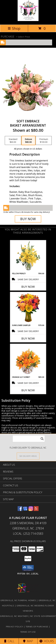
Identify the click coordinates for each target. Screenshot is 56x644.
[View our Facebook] (20, 510)
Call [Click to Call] (9, 641)
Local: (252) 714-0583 (28, 534)
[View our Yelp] (36, 510)
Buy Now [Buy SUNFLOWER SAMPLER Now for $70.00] (28, 338)
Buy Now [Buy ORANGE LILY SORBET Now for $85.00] (28, 390)
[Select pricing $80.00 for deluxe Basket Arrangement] (28, 141)
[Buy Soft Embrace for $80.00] (28, 219)
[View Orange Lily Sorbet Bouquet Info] (28, 360)
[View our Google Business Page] (25, 510)
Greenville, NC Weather (14, 616)
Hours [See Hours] (47, 641)
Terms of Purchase (37, 627)
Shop (14, 28)
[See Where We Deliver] (28, 456)
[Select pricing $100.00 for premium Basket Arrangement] (44, 141)
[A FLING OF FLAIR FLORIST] (28, 20)
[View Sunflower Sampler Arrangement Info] (28, 308)
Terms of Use (28, 632)
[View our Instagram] (31, 510)
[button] (28, 568)
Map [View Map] (28, 641)
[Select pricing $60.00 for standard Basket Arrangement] (13, 141)
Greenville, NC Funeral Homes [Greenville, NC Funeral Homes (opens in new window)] (18, 600)
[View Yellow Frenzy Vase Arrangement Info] (28, 256)
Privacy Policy (15, 627)
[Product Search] (29, 439)
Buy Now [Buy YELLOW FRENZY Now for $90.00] (28, 287)
